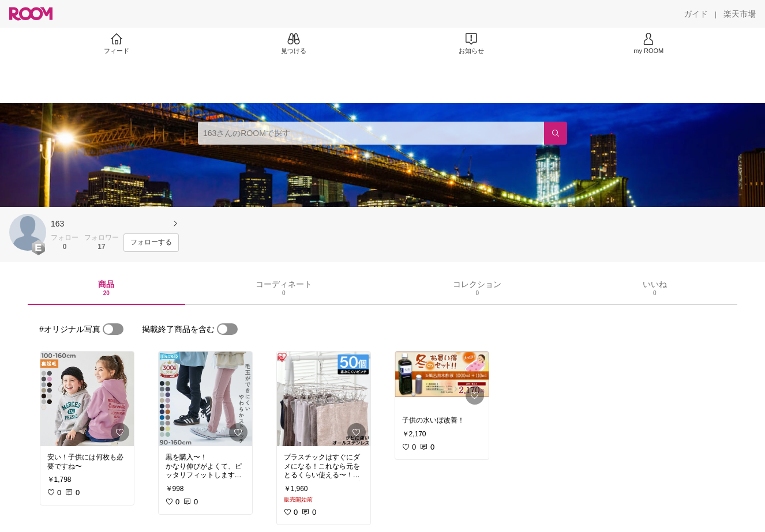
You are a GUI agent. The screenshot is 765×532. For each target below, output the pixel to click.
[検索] (556, 133)
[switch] (113, 329)
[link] (87, 399)
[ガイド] (696, 14)
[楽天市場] (740, 14)
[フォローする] (151, 243)
